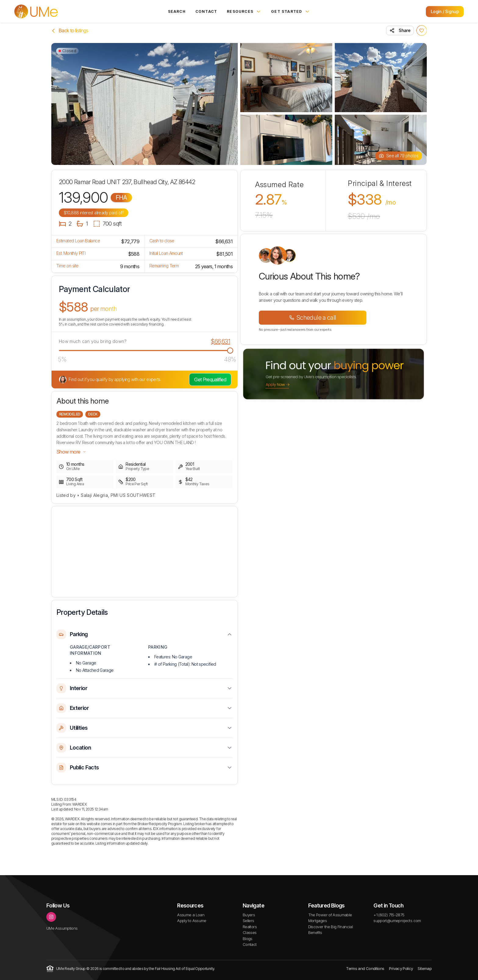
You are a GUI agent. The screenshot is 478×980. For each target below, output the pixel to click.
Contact (206, 11)
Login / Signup (445, 11)
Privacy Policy (401, 968)
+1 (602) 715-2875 (389, 915)
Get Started (291, 12)
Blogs (248, 939)
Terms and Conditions (365, 968)
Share (400, 30)
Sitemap (425, 968)
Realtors (250, 927)
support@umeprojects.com (397, 921)
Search (177, 11)
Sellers (248, 921)
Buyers (249, 915)
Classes (250, 932)
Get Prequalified (210, 380)
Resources (244, 12)
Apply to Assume (192, 921)
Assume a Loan (191, 915)
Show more (71, 452)
